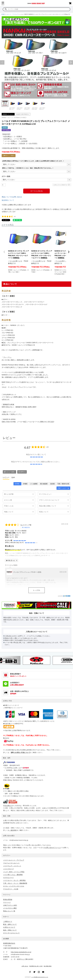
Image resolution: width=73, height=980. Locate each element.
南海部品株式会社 (9, 943)
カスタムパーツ (8, 878)
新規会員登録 (8, 900)
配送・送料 (7, 758)
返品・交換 (7, 816)
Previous (2, 62)
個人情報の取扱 (48, 966)
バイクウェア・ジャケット (12, 866)
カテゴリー (7, 855)
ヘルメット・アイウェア (12, 14)
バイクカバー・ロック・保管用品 (14, 880)
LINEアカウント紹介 (10, 905)
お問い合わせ (25, 966)
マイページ (7, 895)
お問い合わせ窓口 (9, 836)
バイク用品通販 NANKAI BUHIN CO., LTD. (40, 977)
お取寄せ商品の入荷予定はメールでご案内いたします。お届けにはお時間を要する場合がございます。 (33, 161)
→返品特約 (13, 830)
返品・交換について (10, 930)
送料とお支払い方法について (20, 752)
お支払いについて (9, 927)
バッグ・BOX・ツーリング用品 (14, 872)
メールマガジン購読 (10, 908)
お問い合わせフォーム (53, 848)
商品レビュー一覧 (9, 911)
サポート (6, 917)
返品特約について (8, 200)
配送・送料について (10, 924)
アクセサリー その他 (11, 889)
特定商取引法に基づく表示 (36, 966)
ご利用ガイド (8, 921)
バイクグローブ (8, 869)
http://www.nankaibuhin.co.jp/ (21, 952)
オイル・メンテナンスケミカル (14, 886)
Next (71, 62)
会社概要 (6, 939)
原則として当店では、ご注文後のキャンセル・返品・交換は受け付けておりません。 (28, 168)
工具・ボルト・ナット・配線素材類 (15, 883)
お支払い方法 (7, 701)
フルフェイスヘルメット (11, 863)
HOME (3, 14)
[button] (4, 252)
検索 (6, 9)
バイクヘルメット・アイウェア (14, 860)
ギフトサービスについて (11, 933)
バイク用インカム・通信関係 (13, 875)
